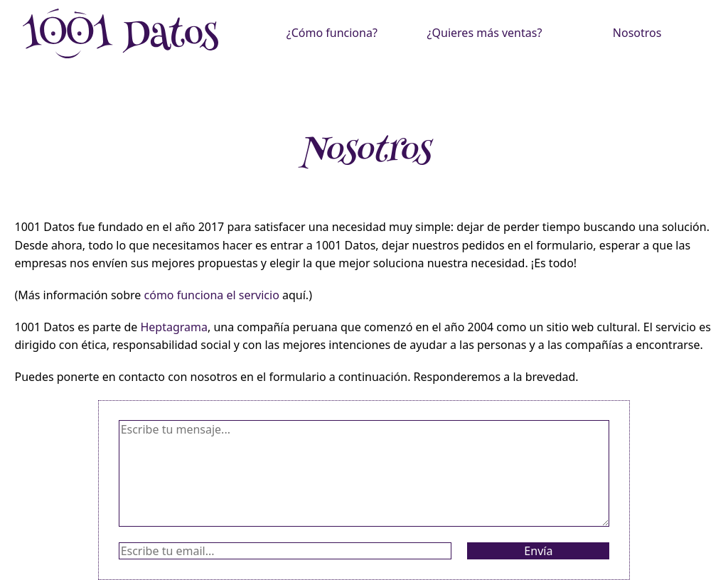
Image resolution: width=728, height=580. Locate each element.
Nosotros (637, 33)
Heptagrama (174, 327)
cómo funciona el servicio (212, 295)
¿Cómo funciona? (332, 33)
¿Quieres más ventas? (485, 33)
